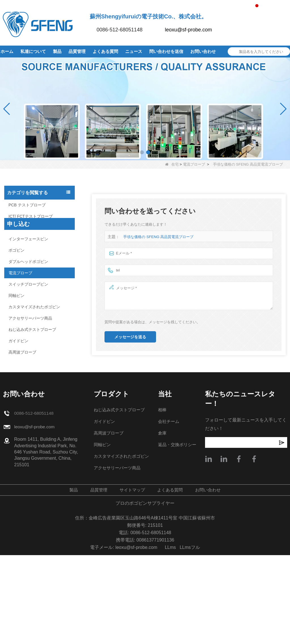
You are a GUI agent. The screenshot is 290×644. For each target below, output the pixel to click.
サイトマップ (131, 579)
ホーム (7, 51)
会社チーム (169, 510)
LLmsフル (190, 636)
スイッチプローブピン (28, 284)
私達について (33, 51)
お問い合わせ (203, 51)
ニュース (134, 51)
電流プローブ (194, 164)
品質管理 (77, 51)
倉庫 (162, 522)
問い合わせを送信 (166, 51)
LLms (170, 636)
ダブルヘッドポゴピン (28, 262)
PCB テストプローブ (27, 205)
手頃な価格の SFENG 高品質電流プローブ (158, 237)
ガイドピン (18, 341)
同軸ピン (16, 296)
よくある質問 (105, 51)
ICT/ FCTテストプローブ (31, 216)
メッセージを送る (130, 337)
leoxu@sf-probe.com (188, 30)
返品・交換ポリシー (178, 533)
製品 (57, 51)
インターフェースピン (28, 239)
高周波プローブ (22, 352)
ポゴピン (16, 250)
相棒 (162, 499)
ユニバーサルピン (24, 228)
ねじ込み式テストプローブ (32, 330)
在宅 (172, 164)
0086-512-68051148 (120, 30)
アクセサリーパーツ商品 (30, 318)
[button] (142, 152)
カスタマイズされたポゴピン (34, 307)
